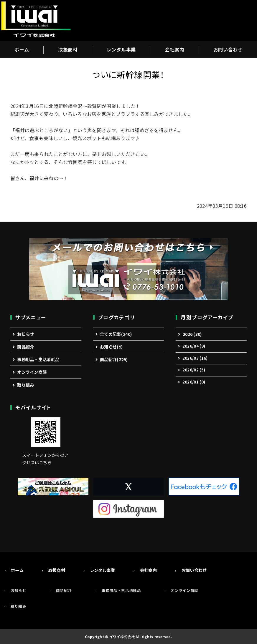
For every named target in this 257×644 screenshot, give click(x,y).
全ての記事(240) (116, 334)
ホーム (22, 49)
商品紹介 (25, 347)
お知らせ (25, 334)
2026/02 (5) (194, 370)
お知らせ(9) (111, 347)
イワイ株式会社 (122, 636)
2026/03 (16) (195, 358)
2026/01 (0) (194, 382)
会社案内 (174, 49)
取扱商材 (68, 49)
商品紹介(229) (114, 359)
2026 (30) (192, 334)
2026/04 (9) (194, 346)
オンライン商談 (32, 372)
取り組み (25, 385)
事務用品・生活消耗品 (38, 359)
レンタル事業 (121, 49)
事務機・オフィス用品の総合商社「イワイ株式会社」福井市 (35, 21)
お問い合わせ (228, 49)
